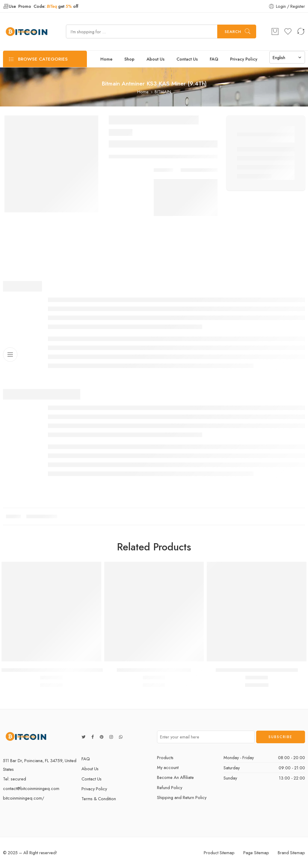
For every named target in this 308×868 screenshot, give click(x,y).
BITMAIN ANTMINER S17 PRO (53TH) (257, 670)
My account (168, 767)
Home (106, 59)
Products (165, 757)
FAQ (214, 59)
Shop (129, 59)
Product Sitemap (219, 853)
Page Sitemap (256, 853)
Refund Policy (170, 787)
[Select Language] (287, 57)
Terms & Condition (99, 799)
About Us (155, 59)
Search (233, 32)
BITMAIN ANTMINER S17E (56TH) (154, 670)
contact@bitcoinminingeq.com (31, 788)
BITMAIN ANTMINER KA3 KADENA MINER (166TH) (58, 670)
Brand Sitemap (291, 853)
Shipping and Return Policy (182, 797)
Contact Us (187, 59)
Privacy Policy (244, 59)
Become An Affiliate (175, 777)
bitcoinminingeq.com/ (24, 798)
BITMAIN (163, 92)
